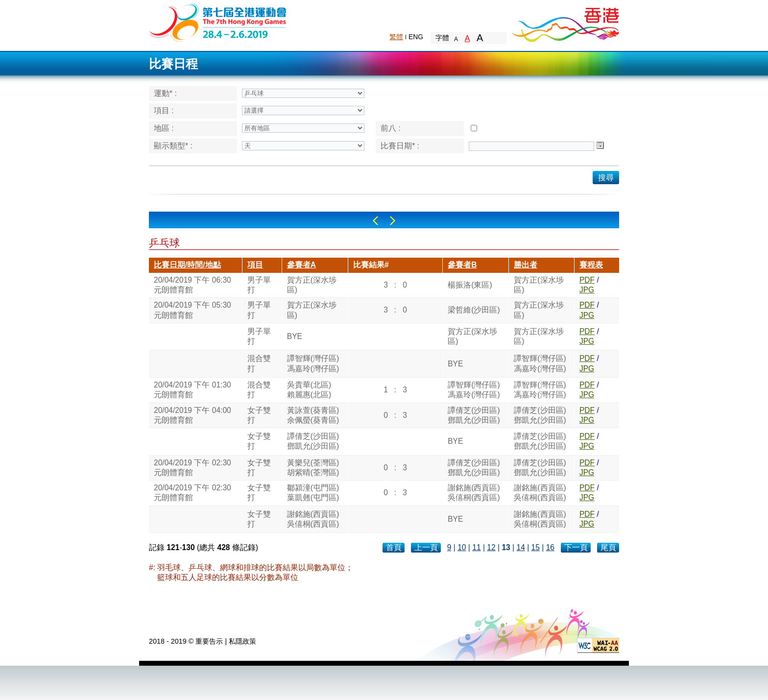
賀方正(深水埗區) (312, 285)
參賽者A (301, 265)
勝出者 (526, 265)
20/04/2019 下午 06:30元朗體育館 (192, 285)
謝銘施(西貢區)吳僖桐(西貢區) (474, 493)
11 (476, 547)
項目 (255, 265)
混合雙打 (259, 363)
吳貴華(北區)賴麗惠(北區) (309, 390)
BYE (295, 336)
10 (462, 547)
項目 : (164, 110)
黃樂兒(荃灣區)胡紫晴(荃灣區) (313, 468)
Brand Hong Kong (565, 22)
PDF (587, 280)
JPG (587, 290)
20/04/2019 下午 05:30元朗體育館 (192, 310)
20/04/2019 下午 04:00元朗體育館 (192, 415)
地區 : (164, 128)
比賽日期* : (400, 146)
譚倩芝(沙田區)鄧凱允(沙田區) (474, 415)
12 (491, 547)
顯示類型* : (173, 146)
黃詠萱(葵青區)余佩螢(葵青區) (313, 415)
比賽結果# (371, 265)
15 (536, 547)
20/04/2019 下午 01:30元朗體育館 (192, 390)
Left (375, 221)
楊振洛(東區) (470, 285)
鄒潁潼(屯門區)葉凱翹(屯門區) (313, 493)
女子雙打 (259, 415)
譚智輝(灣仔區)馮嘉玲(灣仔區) (313, 363)
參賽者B (462, 265)
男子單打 (259, 285)
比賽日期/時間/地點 (187, 265)
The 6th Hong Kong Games (218, 22)
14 (520, 547)
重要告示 (209, 641)
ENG (416, 37)
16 (550, 547)
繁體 (396, 37)
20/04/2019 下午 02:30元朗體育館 (192, 468)
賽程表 (591, 265)
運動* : (165, 93)
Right (393, 221)
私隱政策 (242, 641)
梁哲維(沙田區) (474, 310)
